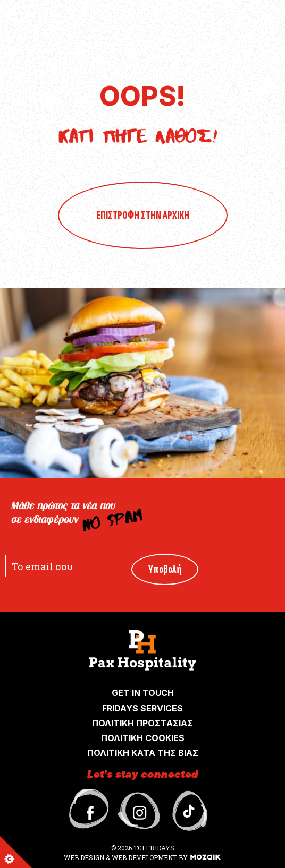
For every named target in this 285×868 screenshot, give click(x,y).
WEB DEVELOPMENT (144, 857)
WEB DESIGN (85, 857)
